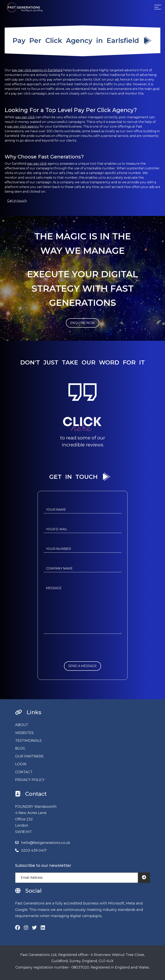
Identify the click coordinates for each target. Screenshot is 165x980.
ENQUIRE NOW (83, 323)
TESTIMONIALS (28, 741)
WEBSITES (24, 733)
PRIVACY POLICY (30, 780)
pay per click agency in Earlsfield (37, 70)
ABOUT (22, 725)
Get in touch (17, 201)
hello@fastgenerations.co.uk (46, 843)
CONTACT (24, 772)
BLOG (20, 748)
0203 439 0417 (34, 850)
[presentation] (73, 654)
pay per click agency (23, 127)
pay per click (25, 117)
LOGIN (21, 764)
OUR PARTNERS (29, 756)
